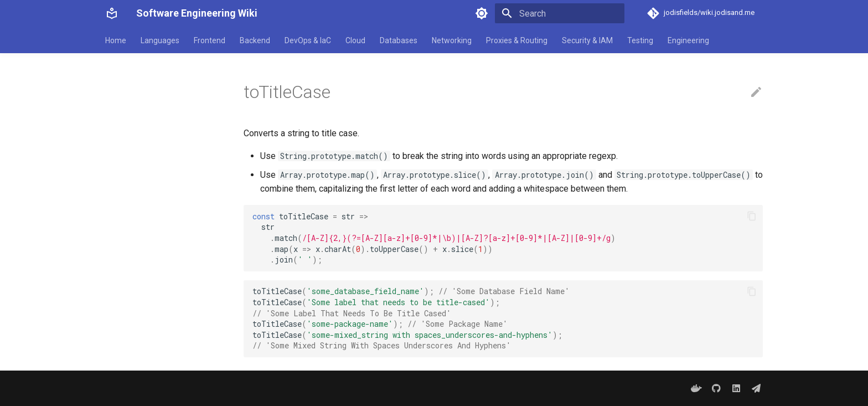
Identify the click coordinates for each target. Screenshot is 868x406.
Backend (255, 40)
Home (116, 40)
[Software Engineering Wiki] (112, 13)
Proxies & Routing (517, 40)
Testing (640, 40)
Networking (452, 40)
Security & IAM (587, 40)
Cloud (355, 40)
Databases (399, 40)
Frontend (210, 40)
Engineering (688, 40)
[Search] (560, 13)
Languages (160, 40)
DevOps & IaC (308, 40)
